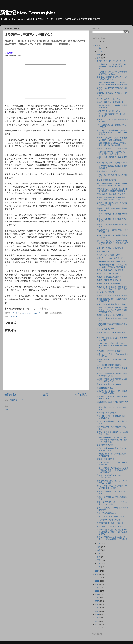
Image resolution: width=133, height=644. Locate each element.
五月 (99, 553)
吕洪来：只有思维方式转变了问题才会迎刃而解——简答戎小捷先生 (112, 139)
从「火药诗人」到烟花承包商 (108, 520)
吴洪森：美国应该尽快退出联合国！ (111, 270)
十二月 (100, 48)
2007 (97, 628)
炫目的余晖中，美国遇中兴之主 (109, 111)
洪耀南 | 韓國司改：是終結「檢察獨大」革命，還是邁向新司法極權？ (113, 144)
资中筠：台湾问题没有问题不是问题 (111, 61)
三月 (99, 560)
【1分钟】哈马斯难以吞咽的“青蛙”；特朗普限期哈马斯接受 (112, 73)
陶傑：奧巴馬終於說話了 (107, 513)
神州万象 (14, 317)
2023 (97, 574)
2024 (97, 571)
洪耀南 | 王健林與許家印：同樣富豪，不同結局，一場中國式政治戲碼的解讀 (113, 84)
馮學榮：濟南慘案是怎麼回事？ (109, 277)
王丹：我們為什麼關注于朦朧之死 (110, 365)
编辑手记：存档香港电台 (107, 413)
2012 (97, 611)
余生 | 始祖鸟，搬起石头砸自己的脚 (111, 516)
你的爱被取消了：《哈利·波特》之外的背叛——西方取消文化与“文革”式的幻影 (112, 66)
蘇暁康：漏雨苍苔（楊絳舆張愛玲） (111, 102)
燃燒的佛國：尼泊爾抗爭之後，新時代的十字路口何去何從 (112, 392)
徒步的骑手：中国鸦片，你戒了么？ (111, 261)
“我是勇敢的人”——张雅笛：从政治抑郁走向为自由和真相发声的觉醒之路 (112, 190)
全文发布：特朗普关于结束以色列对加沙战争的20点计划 (112, 78)
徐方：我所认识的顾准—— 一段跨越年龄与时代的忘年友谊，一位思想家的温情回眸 (112, 132)
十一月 (100, 51)
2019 (97, 588)
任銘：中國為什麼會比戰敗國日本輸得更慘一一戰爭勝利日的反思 (112, 184)
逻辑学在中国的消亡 (105, 445)
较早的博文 (81, 395)
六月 (99, 550)
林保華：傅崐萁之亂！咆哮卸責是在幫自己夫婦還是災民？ (112, 380)
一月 (99, 567)
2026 (97, 42)
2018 (97, 591)
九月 (99, 58)
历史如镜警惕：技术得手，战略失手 (111, 194)
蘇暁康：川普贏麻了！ (106, 459)
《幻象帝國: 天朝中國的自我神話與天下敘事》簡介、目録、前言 (112, 153)
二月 (99, 564)
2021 (97, 581)
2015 (97, 601)
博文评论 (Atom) (17, 400)
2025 (97, 45)
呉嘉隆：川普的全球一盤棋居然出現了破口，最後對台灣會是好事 (112, 199)
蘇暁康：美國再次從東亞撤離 (108, 255)
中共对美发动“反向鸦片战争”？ (109, 171)
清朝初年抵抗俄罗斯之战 (107, 292)
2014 (97, 604)
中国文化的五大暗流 (105, 388)
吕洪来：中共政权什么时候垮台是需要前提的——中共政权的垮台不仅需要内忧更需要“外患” (112, 310)
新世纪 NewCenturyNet (28, 13)
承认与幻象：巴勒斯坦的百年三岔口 (111, 526)
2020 (97, 584)
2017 (97, 594)
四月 (99, 557)
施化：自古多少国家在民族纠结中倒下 (112, 163)
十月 (99, 55)
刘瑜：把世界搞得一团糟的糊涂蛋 (110, 248)
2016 (97, 598)
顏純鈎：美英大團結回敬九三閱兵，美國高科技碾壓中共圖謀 (112, 487)
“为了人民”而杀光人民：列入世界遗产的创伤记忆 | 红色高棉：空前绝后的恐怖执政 (113, 243)
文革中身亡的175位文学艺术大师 (110, 258)
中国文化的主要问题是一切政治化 (110, 523)
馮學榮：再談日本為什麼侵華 (108, 284)
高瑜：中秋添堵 (103, 251)
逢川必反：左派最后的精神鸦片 (109, 351)
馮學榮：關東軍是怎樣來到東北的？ (111, 280)
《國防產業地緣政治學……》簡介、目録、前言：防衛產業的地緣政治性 (112, 266)
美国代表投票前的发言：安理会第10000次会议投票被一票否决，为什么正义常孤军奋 (112, 532)
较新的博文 (10, 395)
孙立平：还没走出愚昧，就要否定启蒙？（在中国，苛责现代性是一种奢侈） (112, 345)
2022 (97, 578)
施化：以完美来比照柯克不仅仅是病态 (112, 304)
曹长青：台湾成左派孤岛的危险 (109, 384)
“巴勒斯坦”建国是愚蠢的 (106, 180)
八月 (99, 543)
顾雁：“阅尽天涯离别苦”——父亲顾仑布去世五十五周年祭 (112, 503)
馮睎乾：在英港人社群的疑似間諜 (110, 315)
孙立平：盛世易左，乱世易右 (108, 99)
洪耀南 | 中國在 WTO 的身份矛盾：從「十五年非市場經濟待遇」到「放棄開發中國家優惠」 (112, 440)
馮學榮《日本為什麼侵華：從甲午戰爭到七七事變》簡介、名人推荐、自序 (112, 288)
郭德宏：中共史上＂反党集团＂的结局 (112, 296)
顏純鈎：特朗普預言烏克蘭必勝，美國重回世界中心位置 (112, 375)
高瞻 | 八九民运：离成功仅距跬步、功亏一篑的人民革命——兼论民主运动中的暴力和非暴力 (113, 470)
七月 (99, 547)
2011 (97, 614)
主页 (46, 395)
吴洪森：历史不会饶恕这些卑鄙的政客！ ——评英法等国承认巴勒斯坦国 (112, 538)
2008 (97, 624)
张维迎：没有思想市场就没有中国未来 (112, 148)
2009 (97, 621)
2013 (97, 608)
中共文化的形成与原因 (106, 329)
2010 (97, 618)
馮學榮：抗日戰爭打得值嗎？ (108, 274)
